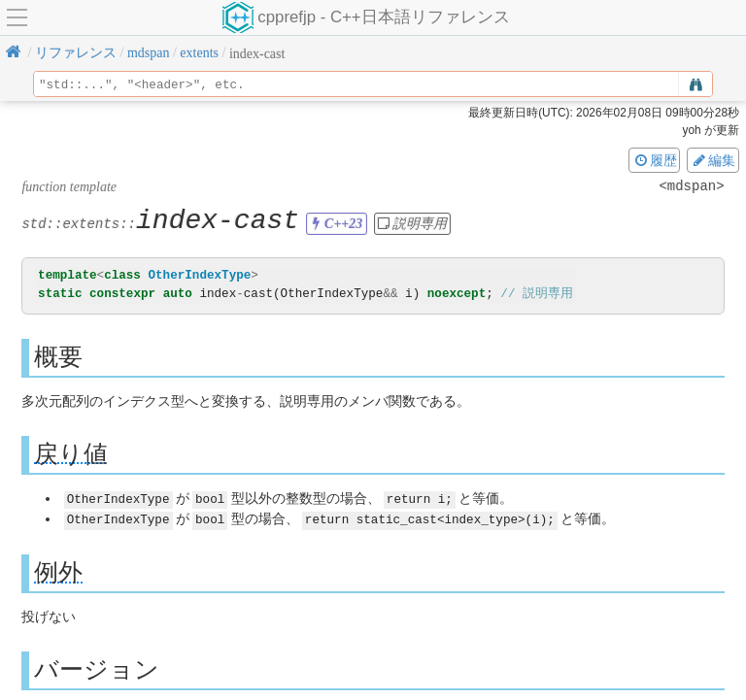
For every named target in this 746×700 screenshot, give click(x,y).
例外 (58, 571)
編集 (713, 160)
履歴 (655, 160)
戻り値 (71, 454)
